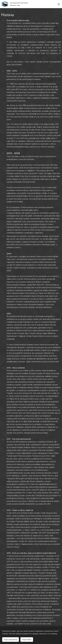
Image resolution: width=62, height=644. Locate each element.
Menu (59, 4)
